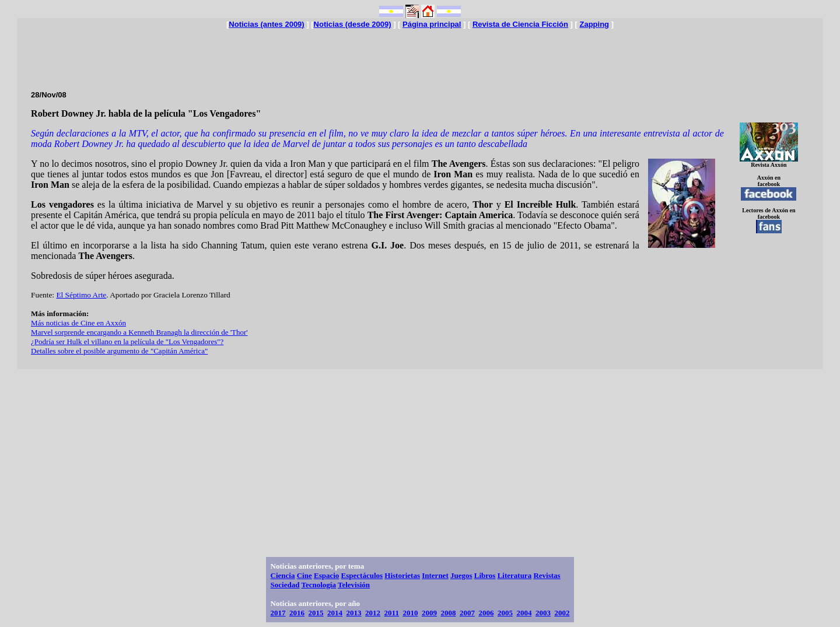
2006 (486, 613)
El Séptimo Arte (81, 295)
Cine (304, 575)
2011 (392, 613)
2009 (429, 613)
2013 (354, 613)
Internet (435, 575)
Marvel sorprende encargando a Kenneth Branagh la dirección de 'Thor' (139, 332)
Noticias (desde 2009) (353, 24)
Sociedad (285, 585)
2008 (448, 613)
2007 (467, 613)
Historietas (402, 575)
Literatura (514, 575)
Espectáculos (362, 575)
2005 (505, 613)
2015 (316, 613)
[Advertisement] (420, 55)
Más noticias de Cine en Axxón (78, 323)
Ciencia (283, 575)
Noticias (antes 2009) (266, 24)
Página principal (432, 24)
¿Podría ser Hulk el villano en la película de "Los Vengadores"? (127, 341)
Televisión (354, 585)
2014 (335, 613)
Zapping (594, 24)
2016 (297, 613)
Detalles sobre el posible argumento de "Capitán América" (119, 351)
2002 (562, 613)
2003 (543, 613)
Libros (485, 575)
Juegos (461, 575)
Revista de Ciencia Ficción (520, 24)
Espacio (326, 575)
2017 (278, 613)
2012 (373, 613)
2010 (410, 613)
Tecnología (318, 585)
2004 (524, 613)
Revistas (547, 575)
